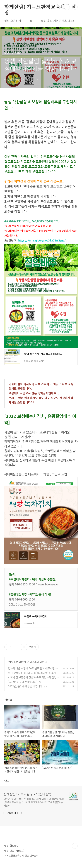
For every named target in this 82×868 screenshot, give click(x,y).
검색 (67, 7)
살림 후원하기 (13, 21)
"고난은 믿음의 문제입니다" (23, 682)
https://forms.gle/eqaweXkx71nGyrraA (42, 241)
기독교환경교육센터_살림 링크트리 (21, 856)
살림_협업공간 (11, 845)
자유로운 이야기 (17, 662)
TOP (75, 846)
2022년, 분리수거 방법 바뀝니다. (26, 686)
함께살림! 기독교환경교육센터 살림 (40, 7)
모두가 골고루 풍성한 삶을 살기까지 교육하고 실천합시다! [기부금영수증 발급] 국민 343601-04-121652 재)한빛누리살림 (34, 802)
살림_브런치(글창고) (14, 851)
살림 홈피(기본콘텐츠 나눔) (57, 21)
